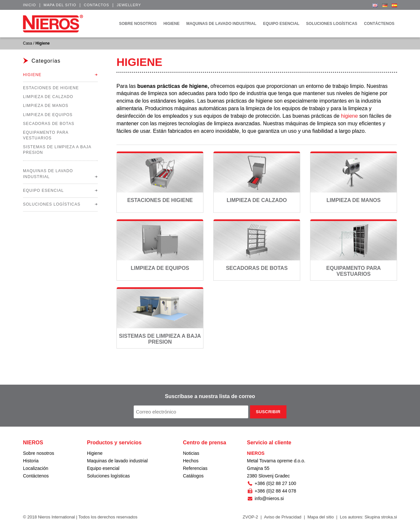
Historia (31, 461)
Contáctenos (36, 476)
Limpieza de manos (354, 200)
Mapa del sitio (60, 5)
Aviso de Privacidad (283, 517)
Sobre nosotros (39, 453)
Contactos (96, 5)
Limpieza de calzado (257, 200)
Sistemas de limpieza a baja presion (160, 339)
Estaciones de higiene (160, 200)
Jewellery (129, 5)
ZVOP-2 (251, 517)
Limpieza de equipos (160, 268)
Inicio (30, 5)
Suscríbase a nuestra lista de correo (210, 396)
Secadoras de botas (257, 268)
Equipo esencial (43, 191)
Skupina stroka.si (381, 517)
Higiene (32, 75)
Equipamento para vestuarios (353, 271)
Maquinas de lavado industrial (48, 174)
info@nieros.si (265, 498)
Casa (28, 43)
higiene (349, 116)
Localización (36, 468)
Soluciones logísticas (52, 204)
